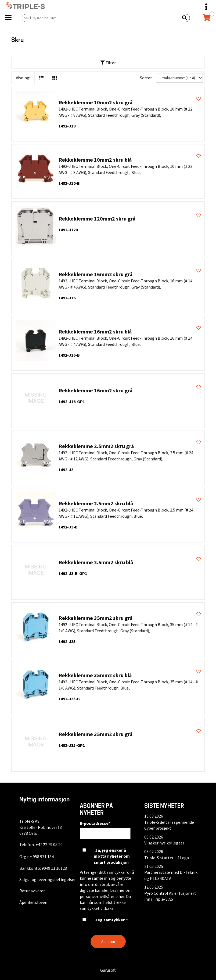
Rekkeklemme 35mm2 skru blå (95, 675)
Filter (108, 63)
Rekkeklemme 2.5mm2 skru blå (96, 503)
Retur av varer (32, 891)
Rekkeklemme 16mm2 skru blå (95, 331)
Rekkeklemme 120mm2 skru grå (97, 219)
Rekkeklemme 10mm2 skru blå (95, 160)
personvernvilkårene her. (102, 896)
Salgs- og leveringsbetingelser (48, 879)
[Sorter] (179, 78)
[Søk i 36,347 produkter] (100, 18)
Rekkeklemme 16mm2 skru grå (96, 274)
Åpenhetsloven (33, 902)
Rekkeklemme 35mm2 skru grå (96, 618)
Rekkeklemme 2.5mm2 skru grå (96, 446)
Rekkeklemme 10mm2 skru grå (96, 102)
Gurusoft (108, 970)
